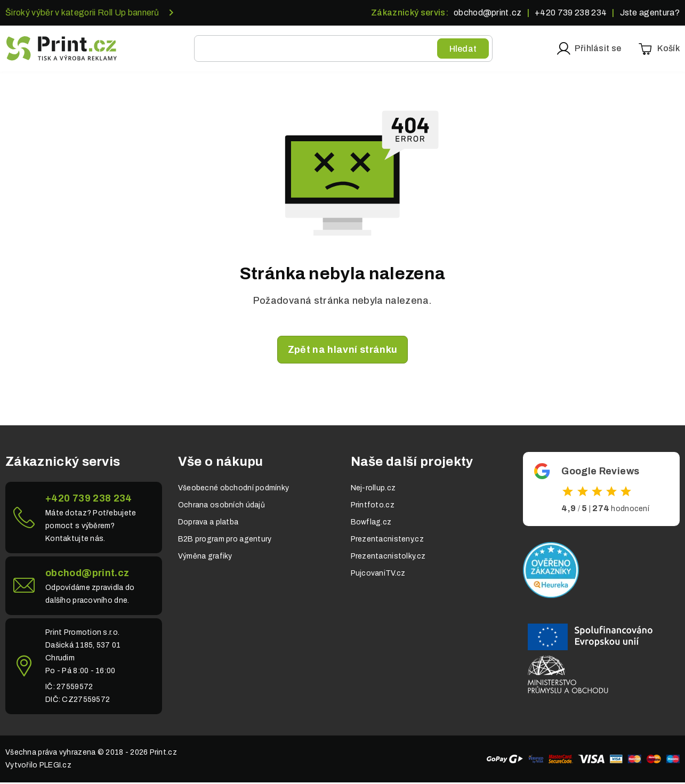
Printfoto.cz (373, 507)
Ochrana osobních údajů (221, 507)
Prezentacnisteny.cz (387, 541)
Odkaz (601, 491)
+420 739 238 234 (571, 13)
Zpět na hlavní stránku (343, 351)
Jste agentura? (650, 13)
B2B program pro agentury (225, 541)
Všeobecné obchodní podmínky (234, 490)
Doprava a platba (208, 524)
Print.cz (163, 754)
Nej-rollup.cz (373, 490)
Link (84, 519)
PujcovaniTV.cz (378, 575)
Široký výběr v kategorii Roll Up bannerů (82, 13)
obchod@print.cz (488, 13)
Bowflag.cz (371, 524)
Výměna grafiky (205, 558)
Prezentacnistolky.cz (388, 558)
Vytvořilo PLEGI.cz (38, 767)
